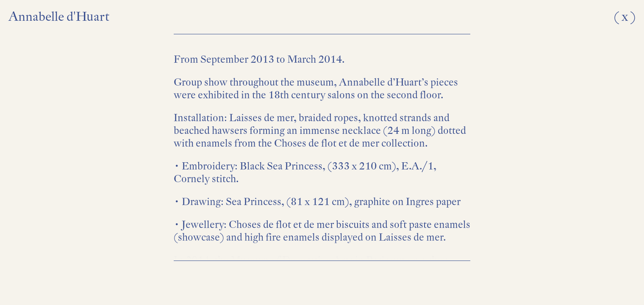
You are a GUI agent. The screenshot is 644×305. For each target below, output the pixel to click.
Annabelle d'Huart (59, 16)
